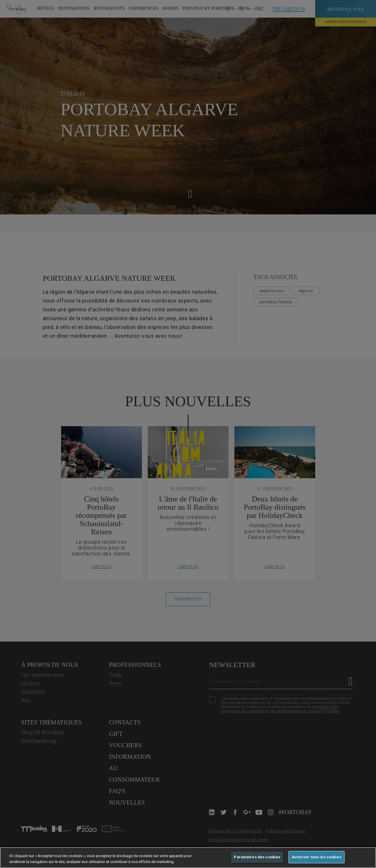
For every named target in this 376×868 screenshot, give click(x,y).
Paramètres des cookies (257, 857)
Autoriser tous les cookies (316, 857)
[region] (188, 858)
